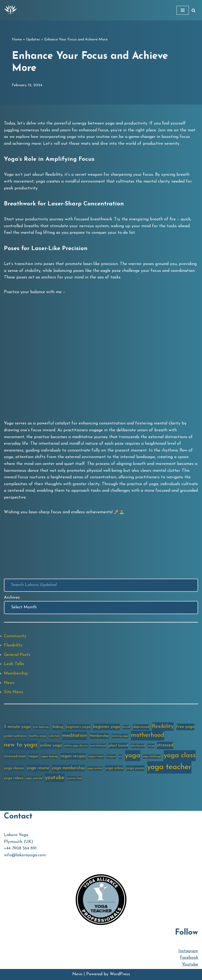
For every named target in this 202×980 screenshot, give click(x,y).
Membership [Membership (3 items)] (99, 736)
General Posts (17, 655)
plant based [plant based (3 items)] (118, 746)
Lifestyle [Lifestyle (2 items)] (54, 736)
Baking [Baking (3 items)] (58, 727)
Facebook (189, 958)
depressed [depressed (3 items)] (141, 727)
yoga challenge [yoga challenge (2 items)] (152, 757)
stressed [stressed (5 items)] (165, 745)
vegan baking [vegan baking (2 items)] (49, 757)
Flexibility (13, 645)
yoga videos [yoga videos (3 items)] (14, 778)
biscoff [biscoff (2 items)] (127, 727)
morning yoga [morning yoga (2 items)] (120, 736)
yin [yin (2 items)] (120, 757)
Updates (33, 40)
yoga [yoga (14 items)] (133, 756)
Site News (14, 692)
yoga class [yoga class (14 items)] (180, 756)
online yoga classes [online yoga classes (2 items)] (76, 746)
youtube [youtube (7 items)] (55, 778)
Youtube (190, 965)
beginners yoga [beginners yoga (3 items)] (78, 727)
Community (15, 636)
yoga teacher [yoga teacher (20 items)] (169, 767)
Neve (77, 974)
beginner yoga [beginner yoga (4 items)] (106, 727)
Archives (12, 598)
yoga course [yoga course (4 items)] (38, 768)
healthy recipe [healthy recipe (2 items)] (38, 736)
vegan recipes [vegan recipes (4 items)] (73, 756)
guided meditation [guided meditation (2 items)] (15, 736)
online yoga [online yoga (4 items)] (51, 745)
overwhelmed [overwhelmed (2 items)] (98, 746)
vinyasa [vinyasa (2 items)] (111, 757)
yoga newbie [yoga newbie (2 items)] (95, 768)
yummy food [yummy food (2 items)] (75, 778)
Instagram (188, 951)
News (9, 683)
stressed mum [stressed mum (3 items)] (15, 756)
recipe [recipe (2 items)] (151, 746)
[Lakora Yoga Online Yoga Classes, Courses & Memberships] (11, 10)
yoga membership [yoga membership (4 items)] (68, 768)
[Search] (193, 10)
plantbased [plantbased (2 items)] (138, 746)
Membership (16, 673)
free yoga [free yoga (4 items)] (185, 727)
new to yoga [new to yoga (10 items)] (21, 745)
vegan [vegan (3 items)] (34, 756)
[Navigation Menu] (183, 10)
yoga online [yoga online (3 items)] (114, 768)
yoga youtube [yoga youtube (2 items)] (34, 778)
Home (17, 40)
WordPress (120, 974)
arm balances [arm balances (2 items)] (41, 727)
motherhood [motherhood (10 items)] (148, 735)
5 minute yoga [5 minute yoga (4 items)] (17, 727)
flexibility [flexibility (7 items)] (163, 727)
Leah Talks (14, 664)
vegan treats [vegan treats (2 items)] (96, 757)
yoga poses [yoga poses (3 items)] (135, 768)
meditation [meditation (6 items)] (74, 736)
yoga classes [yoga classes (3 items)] (14, 768)
